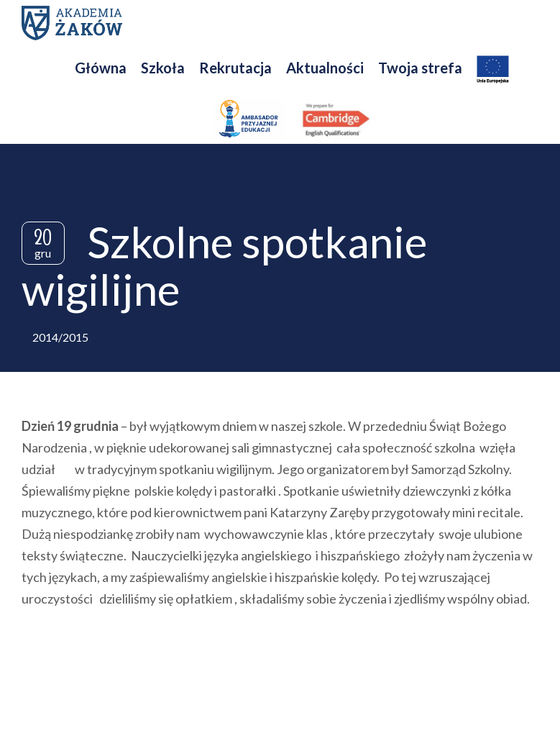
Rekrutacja (235, 68)
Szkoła (163, 68)
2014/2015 (60, 337)
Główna (101, 68)
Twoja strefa (420, 68)
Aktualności (325, 68)
